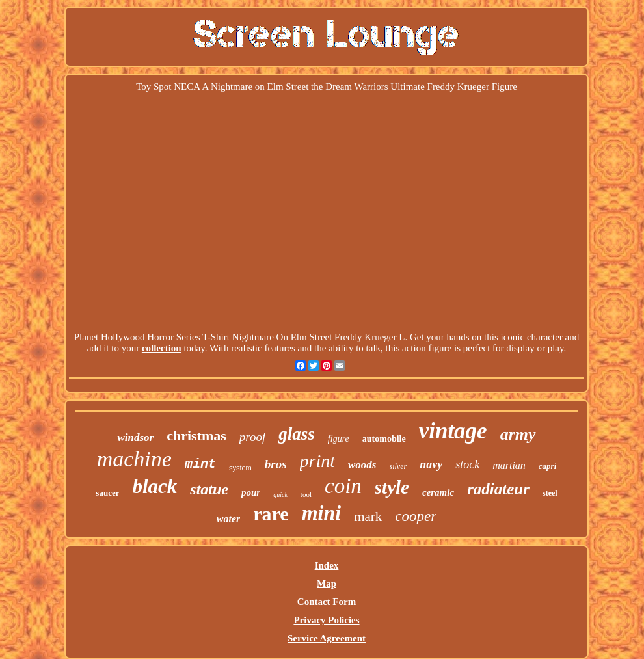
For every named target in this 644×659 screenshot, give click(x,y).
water (228, 519)
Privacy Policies (326, 620)
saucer (107, 493)
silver (398, 466)
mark (368, 517)
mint (200, 464)
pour (251, 492)
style (392, 487)
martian (509, 465)
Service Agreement (327, 638)
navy (431, 464)
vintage (453, 431)
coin (343, 486)
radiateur (498, 489)
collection (162, 348)
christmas (196, 436)
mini (321, 513)
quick (280, 495)
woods (362, 465)
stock (467, 464)
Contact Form (327, 602)
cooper (416, 516)
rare (271, 514)
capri (547, 466)
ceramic (438, 492)
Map (327, 584)
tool (306, 494)
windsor (135, 437)
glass (297, 434)
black (154, 486)
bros (276, 464)
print (317, 461)
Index (327, 565)
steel (550, 493)
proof (252, 437)
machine (134, 459)
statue (209, 489)
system (240, 468)
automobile (384, 439)
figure (339, 439)
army (518, 434)
